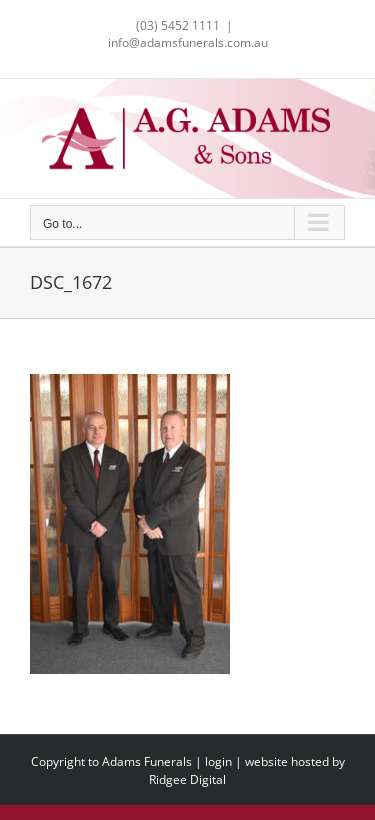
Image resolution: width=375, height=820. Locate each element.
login (218, 761)
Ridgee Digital (187, 779)
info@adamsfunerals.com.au (188, 42)
